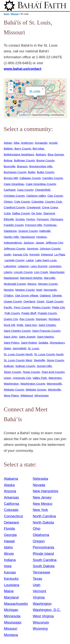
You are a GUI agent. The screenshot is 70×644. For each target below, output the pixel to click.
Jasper (40, 243)
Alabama (11, 479)
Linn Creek (41, 272)
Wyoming (40, 629)
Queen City (11, 319)
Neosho (9, 290)
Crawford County (14, 207)
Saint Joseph (27, 337)
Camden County (52, 178)
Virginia (39, 597)
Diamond (49, 213)
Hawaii (9, 541)
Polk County (12, 313)
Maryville (50, 278)
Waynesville (54, 384)
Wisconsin (41, 622)
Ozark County (55, 301)
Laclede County (14, 260)
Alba (17, 143)
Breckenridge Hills (41, 166)
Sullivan (9, 366)
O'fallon (9, 295)
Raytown (41, 319)
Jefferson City (54, 243)
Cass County (25, 190)
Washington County (33, 384)
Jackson (29, 243)
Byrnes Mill (11, 178)
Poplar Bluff (29, 313)
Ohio (37, 529)
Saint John (11, 337)
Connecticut (13, 516)
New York (40, 510)
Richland (54, 319)
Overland (29, 301)
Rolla (20, 325)
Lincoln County (23, 272)
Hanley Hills (11, 237)
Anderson (27, 143)
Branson (22, 166)
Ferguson (43, 219)
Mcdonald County (15, 284)
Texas (38, 579)
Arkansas (11, 497)
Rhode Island (43, 554)
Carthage (10, 190)
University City (22, 378)
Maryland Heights (31, 278)
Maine (9, 591)
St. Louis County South (49, 354)
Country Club (54, 202)
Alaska (9, 485)
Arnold (53, 143)
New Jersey (42, 497)
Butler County (45, 172)
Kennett (34, 254)
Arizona (10, 491)
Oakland (45, 295)
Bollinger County (24, 160)
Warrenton (55, 378)
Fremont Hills (34, 225)
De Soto (37, 213)
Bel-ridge (38, 149)
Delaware (11, 522)
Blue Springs (56, 154)
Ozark (41, 301)
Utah (37, 585)
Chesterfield (43, 190)
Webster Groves (36, 390)
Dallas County (21, 213)
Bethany (41, 154)
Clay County (55, 196)
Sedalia (43, 343)
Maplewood (11, 278)
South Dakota (44, 566)
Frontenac (50, 225)
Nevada (39, 485)
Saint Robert (29, 343)
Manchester (57, 272)
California (11, 504)
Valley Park (40, 378)
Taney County (12, 372)
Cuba (7, 213)
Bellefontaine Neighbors (19, 154)
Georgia (10, 535)
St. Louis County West (18, 360)
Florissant (57, 219)
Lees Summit (39, 266)
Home (6, 14)
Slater (7, 348)
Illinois (9, 554)
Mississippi (13, 622)
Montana (11, 635)
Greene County (28, 231)
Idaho (8, 547)
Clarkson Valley (36, 196)
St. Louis (35, 91)
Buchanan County (15, 172)
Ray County (27, 319)
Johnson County (50, 249)
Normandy (50, 290)
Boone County (45, 160)
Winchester (42, 395)
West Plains (11, 395)
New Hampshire (46, 491)
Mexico (32, 284)
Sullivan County (25, 366)
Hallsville (45, 231)
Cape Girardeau (14, 184)
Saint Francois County (46, 331)
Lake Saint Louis (46, 260)
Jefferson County (14, 249)
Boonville (10, 166)
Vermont (39, 591)
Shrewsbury (57, 343)
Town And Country (53, 372)
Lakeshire (10, 266)
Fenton (31, 219)
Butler (32, 172)
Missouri (15, 14)
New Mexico (43, 504)
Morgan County (48, 284)
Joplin (7, 254)
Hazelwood (28, 237)
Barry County (23, 149)
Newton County (25, 290)
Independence (13, 243)
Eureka (20, 219)
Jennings (32, 249)
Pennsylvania (43, 547)
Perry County (22, 307)
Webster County (14, 390)
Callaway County (30, 178)
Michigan (11, 610)
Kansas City (20, 254)
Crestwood (34, 207)
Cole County (22, 202)
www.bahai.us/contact (22, 69)
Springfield (20, 348)
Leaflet (22, 115)
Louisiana (12, 585)
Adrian (8, 143)
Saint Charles (47, 325)
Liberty (8, 272)
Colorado (11, 510)
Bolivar (8, 160)
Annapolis (41, 143)
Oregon (39, 541)
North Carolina (44, 516)
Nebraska (41, 479)
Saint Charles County (17, 331)
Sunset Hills (44, 366)
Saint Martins (46, 337)
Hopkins (41, 237)
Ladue (30, 260)
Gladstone (10, 231)
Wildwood (27, 395)
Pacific (8, 307)
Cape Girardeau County (41, 184)
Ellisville (9, 219)
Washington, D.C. (47, 610)
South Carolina (45, 560)
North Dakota (43, 522)
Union (7, 378)
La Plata (60, 254)
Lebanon (23, 266)
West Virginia (43, 616)
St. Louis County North (18, 354)
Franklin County (14, 225)
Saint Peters (12, 343)
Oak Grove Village (27, 295)
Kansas (10, 572)
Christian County (14, 196)
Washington (11, 384)
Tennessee (42, 572)
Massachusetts (16, 604)
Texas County (31, 372)
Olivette (57, 295)
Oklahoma (41, 535)
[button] (19, 84)
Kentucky (11, 579)
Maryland (11, 597)
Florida (9, 529)
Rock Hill (9, 325)
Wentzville (55, 390)
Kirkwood (47, 254)
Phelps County (41, 307)
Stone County (55, 360)
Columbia (37, 202)
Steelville (39, 360)
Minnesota (12, 616)
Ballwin (8, 149)
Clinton (8, 202)
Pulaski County (47, 313)
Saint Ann (31, 325)
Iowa (8, 566)
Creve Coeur (50, 207)
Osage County (13, 301)
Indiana (10, 560)
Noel (39, 290)
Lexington (55, 266)
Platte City (58, 307)
